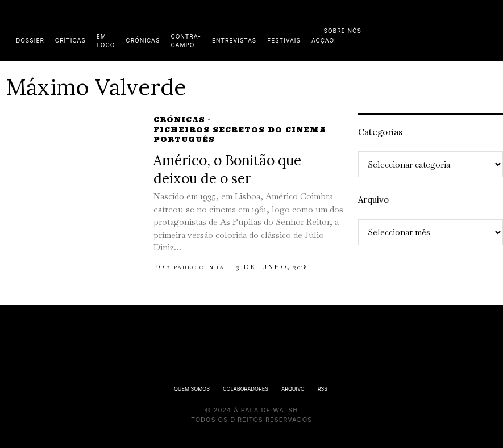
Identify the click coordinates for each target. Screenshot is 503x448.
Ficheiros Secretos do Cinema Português (240, 135)
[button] (492, 30)
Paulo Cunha (205, 267)
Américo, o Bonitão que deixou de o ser (227, 169)
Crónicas (179, 120)
